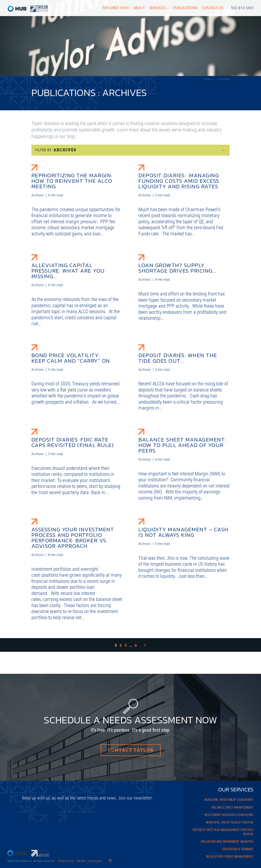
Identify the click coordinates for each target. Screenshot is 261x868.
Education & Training (238, 849)
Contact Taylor (131, 750)
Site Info (81, 861)
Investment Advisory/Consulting (229, 815)
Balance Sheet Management (232, 807)
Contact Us (213, 8)
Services (157, 8)
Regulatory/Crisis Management (230, 857)
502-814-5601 (243, 8)
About (139, 8)
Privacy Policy (66, 861)
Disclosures (95, 861)
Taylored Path (116, 8)
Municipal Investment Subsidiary (229, 800)
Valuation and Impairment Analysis (227, 842)
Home (208, 79)
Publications (185, 8)
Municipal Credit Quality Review (230, 822)
